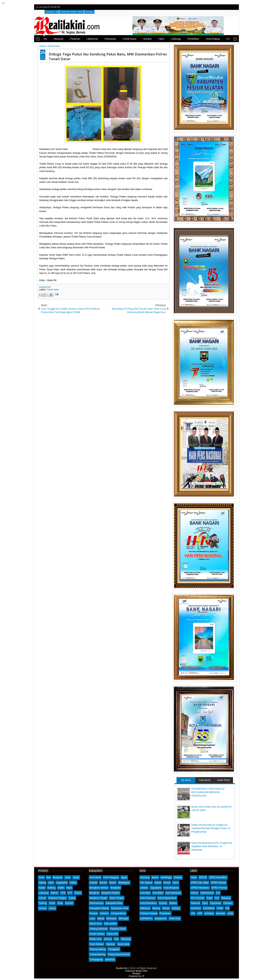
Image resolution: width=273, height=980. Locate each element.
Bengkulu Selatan (111, 893)
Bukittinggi (166, 878)
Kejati (209, 898)
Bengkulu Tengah (98, 898)
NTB (63, 893)
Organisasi (215, 903)
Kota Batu (145, 893)
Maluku (55, 893)
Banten (103, 883)
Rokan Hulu (96, 939)
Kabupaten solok (120, 908)
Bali (49, 878)
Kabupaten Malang (99, 908)
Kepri (69, 888)
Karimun (104, 913)
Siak (116, 939)
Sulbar (72, 898)
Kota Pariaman (148, 898)
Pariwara (228, 903)
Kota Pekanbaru (148, 903)
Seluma (108, 939)
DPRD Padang (218, 883)
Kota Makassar (173, 893)
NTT (70, 893)
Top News (186, 780)
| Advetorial (83, 39)
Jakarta (144, 888)
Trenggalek (114, 949)
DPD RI (203, 878)
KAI (218, 893)
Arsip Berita (205, 780)
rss (234, 7)
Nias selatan (111, 924)
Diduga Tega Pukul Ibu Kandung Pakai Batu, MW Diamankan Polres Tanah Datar (108, 56)
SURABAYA (146, 919)
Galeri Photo (224, 780)
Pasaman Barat (118, 929)
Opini (205, 903)
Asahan (94, 883)
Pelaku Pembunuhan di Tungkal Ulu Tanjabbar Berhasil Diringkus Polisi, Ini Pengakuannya (211, 828)
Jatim (51, 883)
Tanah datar (53, 290)
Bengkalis (115, 888)
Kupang (163, 903)
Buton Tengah (117, 898)
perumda (221, 913)
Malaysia (226, 898)
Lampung (44, 893)
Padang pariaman (99, 929)
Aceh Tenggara (111, 878)
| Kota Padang (204, 39)
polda (230, 913)
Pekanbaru (165, 913)
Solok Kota (175, 919)
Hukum (195, 893)
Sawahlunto (161, 919)
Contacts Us (52, 12)
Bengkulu (58, 878)
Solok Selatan (97, 944)
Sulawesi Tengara (57, 898)
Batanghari (124, 883)
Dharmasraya (96, 903)
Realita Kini (122, 968)
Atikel (194, 878)
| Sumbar (138, 39)
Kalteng (51, 888)
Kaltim (61, 888)
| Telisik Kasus (121, 39)
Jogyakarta (62, 883)
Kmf (217, 898)
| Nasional (49, 39)
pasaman (110, 960)
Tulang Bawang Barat (119, 954)
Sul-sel (42, 898)
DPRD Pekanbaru (200, 888)
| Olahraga (167, 39)
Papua (78, 893)
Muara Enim (96, 924)
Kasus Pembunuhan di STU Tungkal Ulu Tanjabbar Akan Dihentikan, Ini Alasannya (212, 846)
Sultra (52, 903)
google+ (229, 7)
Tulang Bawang (98, 954)
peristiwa (209, 913)
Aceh (41, 878)
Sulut (60, 903)
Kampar (94, 913)
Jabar (68, 878)
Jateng (42, 883)
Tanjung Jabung (98, 949)
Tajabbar (111, 944)
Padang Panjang (149, 913)
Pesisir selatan (97, 934)
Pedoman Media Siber (72, 12)
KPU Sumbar (198, 898)
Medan (166, 908)
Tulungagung (96, 960)
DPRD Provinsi (219, 888)
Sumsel (43, 908)
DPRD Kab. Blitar (200, 883)
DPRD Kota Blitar (218, 878)
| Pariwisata (101, 39)
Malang (156, 908)
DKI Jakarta (146, 883)
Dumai (167, 883)
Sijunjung (126, 939)
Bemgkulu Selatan (99, 888)
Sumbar (69, 903)
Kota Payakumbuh (167, 898)
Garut (176, 883)
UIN (193, 913)
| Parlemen (66, 39)
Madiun (173, 903)
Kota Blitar (158, 893)
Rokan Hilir (113, 934)
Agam (124, 878)
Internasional (207, 893)
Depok (158, 883)
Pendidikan (209, 908)
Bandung (145, 878)
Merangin (123, 919)
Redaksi (89, 12)
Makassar (145, 908)
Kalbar (73, 883)
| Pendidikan (184, 39)
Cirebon (178, 878)
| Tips (220, 39)
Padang (176, 908)
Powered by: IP (136, 976)
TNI (227, 908)
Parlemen (196, 908)
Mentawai (111, 919)
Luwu (92, 919)
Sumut (52, 908)
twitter (220, 7)
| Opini (152, 39)
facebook (224, 7)
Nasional (195, 903)
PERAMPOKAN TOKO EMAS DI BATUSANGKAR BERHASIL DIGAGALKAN (208, 792)
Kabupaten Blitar (114, 903)
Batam (113, 883)
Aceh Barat (95, 878)
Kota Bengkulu (171, 888)
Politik (220, 908)
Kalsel (42, 888)
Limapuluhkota (118, 913)
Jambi (76, 878)
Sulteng (43, 903)
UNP (200, 913)
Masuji (101, 919)
